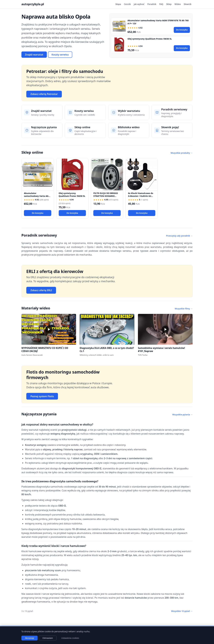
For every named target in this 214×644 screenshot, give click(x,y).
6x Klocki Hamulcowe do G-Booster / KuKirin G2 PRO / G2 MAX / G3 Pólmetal (141, 197)
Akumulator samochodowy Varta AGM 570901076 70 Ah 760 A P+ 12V (37, 197)
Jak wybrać (139, 4)
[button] (49, 329)
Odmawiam (48, 638)
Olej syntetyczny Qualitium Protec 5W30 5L (150, 39)
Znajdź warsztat (34, 55)
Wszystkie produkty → (182, 153)
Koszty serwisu (60, 55)
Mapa (118, 4)
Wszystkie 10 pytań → (182, 611)
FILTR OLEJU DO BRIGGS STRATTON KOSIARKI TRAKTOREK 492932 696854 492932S (106, 197)
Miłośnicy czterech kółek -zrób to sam (97, 355)
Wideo (178, 4)
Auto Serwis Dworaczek (32, 355)
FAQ (161, 4)
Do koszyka (182, 30)
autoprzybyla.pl (33, 4)
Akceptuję (29, 638)
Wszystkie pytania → (182, 415)
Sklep (169, 4)
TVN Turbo (143, 355)
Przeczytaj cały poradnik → (179, 236)
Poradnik (152, 4)
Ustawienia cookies (70, 638)
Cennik (127, 4)
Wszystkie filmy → (184, 309)
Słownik (188, 4)
